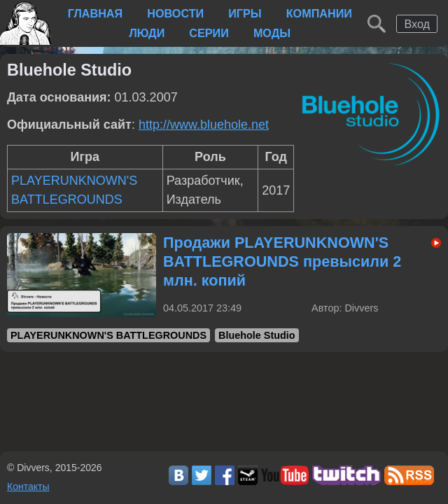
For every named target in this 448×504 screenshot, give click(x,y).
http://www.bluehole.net (204, 125)
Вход (417, 24)
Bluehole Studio (257, 335)
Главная (96, 13)
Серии (209, 33)
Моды (272, 33)
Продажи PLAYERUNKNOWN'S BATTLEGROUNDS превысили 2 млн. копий (282, 261)
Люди (147, 33)
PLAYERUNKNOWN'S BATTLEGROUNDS (108, 335)
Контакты (28, 486)
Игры (245, 13)
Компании (319, 13)
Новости (175, 13)
